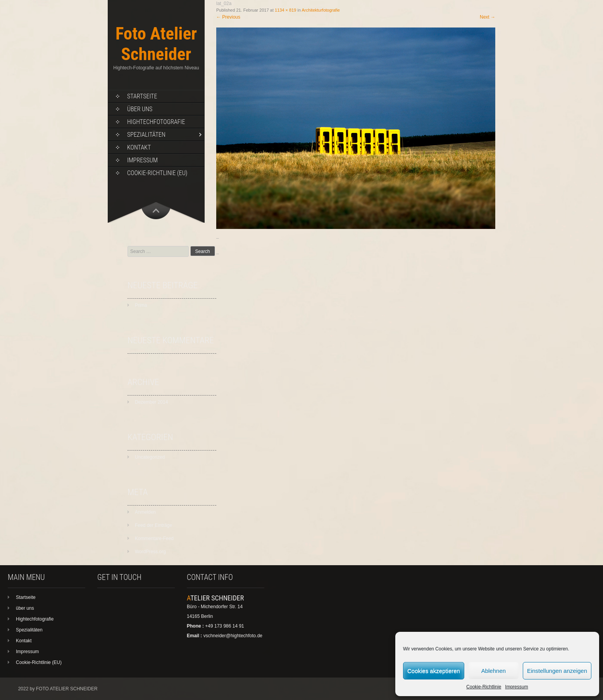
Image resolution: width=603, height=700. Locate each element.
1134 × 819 (285, 10)
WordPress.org (150, 552)
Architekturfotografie (321, 10)
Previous (228, 17)
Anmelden (145, 512)
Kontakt (139, 147)
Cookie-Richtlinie (484, 687)
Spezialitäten (146, 135)
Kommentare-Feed (154, 538)
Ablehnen (494, 671)
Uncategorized (150, 457)
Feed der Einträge (153, 525)
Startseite (142, 96)
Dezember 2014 (151, 402)
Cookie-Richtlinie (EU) (157, 173)
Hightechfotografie (156, 122)
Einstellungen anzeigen (557, 671)
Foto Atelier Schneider (156, 44)
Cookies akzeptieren (434, 671)
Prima (141, 305)
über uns (140, 109)
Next (488, 17)
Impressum (516, 687)
